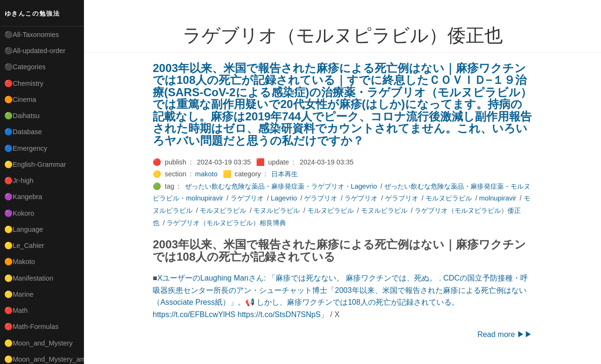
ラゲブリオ (247, 198)
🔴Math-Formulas (32, 327)
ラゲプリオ (361, 198)
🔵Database (23, 132)
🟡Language (24, 229)
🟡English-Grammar (35, 164)
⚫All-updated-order (35, 51)
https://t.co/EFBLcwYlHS (194, 314)
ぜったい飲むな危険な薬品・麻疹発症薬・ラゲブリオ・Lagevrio (281, 186)
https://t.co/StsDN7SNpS (279, 314)
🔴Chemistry (24, 83)
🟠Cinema (20, 100)
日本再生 (285, 174)
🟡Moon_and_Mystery (38, 343)
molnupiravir (498, 198)
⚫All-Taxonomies (32, 35)
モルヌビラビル (223, 210)
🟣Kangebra (23, 197)
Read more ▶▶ (505, 334)
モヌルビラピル (384, 210)
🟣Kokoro (19, 213)
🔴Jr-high (19, 181)
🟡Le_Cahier (24, 246)
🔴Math (16, 310)
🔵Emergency (26, 148)
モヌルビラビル (277, 210)
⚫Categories (25, 67)
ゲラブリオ (321, 198)
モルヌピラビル (449, 198)
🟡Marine (19, 294)
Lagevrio (284, 198)
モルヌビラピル (331, 210)
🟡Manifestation (29, 278)
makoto (206, 174)
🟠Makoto (20, 262)
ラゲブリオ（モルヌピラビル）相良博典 (226, 223)
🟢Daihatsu (22, 116)
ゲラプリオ (402, 198)
